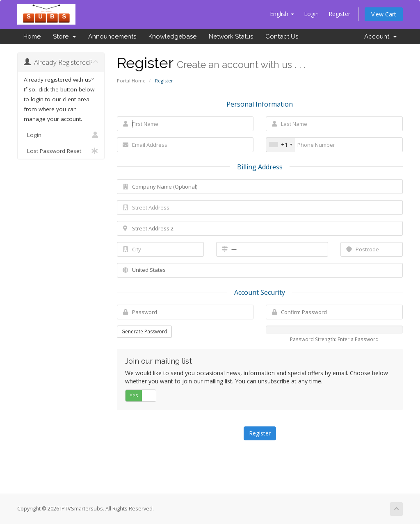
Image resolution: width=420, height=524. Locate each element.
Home (32, 36)
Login (311, 14)
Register (339, 14)
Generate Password (144, 331)
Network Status (231, 36)
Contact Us (282, 36)
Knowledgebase (172, 36)
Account (380, 36)
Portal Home (131, 81)
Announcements (112, 36)
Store (64, 36)
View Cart (384, 14)
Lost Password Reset (61, 151)
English (282, 14)
